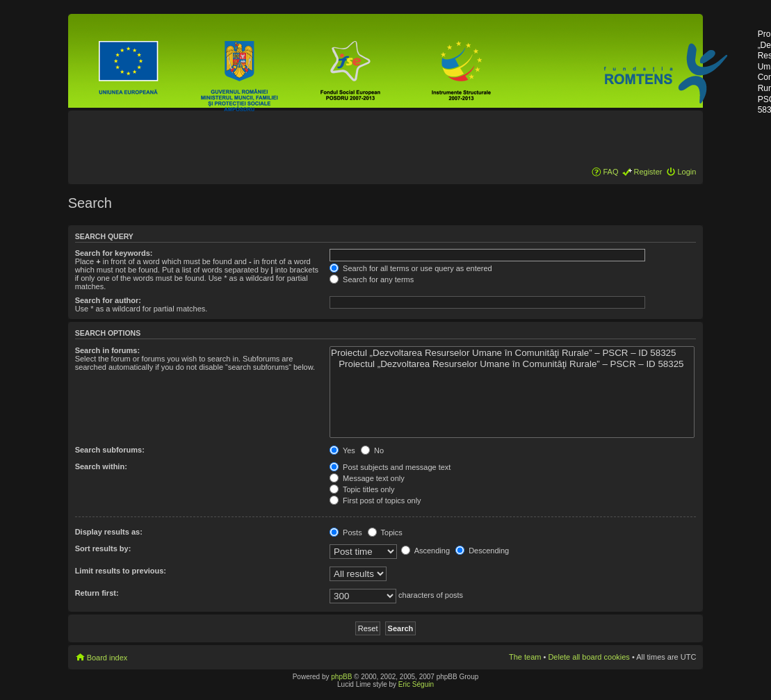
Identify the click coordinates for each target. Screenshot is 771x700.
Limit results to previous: (121, 571)
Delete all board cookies (589, 657)
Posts (346, 532)
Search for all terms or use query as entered (411, 268)
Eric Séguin (416, 684)
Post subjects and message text (390, 467)
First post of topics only (375, 500)
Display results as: (109, 532)
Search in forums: (108, 350)
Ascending (425, 551)
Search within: (101, 466)
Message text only (367, 478)
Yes (342, 450)
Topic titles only (362, 489)
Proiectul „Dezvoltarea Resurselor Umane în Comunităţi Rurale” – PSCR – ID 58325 (512, 353)
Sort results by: (103, 548)
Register (648, 172)
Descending (482, 551)
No (372, 450)
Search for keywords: (114, 253)
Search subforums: (110, 450)
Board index (107, 658)
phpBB (341, 677)
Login (687, 172)
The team (525, 657)
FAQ (610, 172)
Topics (385, 532)
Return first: (97, 593)
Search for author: (108, 300)
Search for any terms (372, 279)
